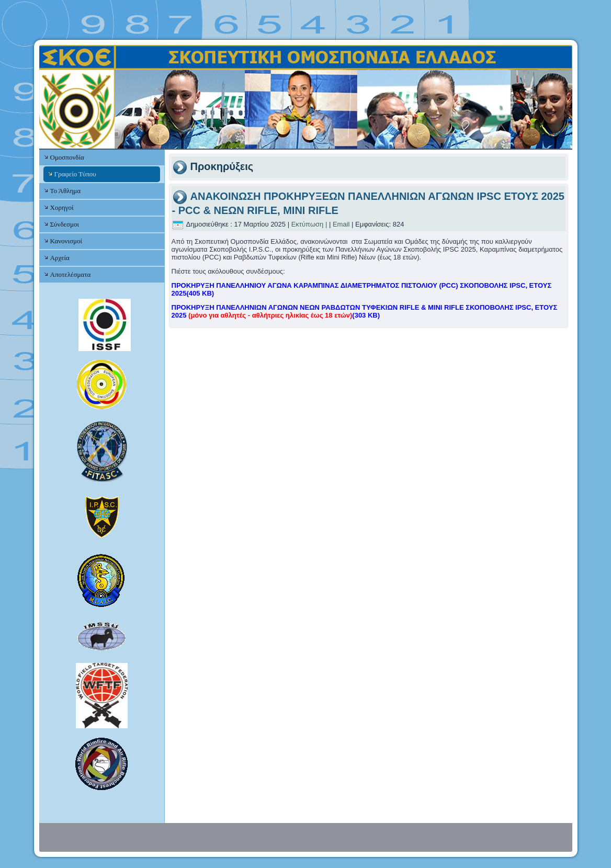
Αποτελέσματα (71, 274)
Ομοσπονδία (67, 157)
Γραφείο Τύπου (75, 174)
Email (341, 224)
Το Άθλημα (65, 191)
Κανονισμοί (66, 241)
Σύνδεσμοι (65, 224)
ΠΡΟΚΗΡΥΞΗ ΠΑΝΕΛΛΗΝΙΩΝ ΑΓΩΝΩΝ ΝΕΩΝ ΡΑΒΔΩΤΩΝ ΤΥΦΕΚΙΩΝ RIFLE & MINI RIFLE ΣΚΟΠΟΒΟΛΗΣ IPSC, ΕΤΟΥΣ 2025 (365, 311)
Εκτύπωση (308, 224)
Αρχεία (60, 258)
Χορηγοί (62, 207)
